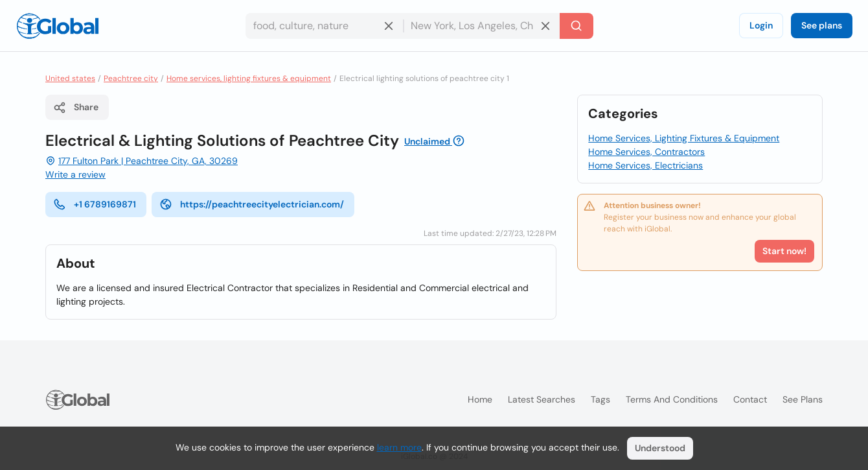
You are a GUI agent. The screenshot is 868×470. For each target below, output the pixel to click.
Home (480, 399)
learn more (399, 447)
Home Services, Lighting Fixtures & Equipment (684, 138)
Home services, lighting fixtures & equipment (249, 78)
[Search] (577, 26)
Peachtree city (131, 78)
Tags (600, 399)
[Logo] (58, 26)
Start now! (784, 251)
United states (70, 78)
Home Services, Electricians (645, 165)
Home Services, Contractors (646, 152)
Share (76, 108)
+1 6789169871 (95, 204)
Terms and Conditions (672, 399)
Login (761, 25)
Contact (750, 399)
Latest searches (542, 399)
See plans (822, 25)
